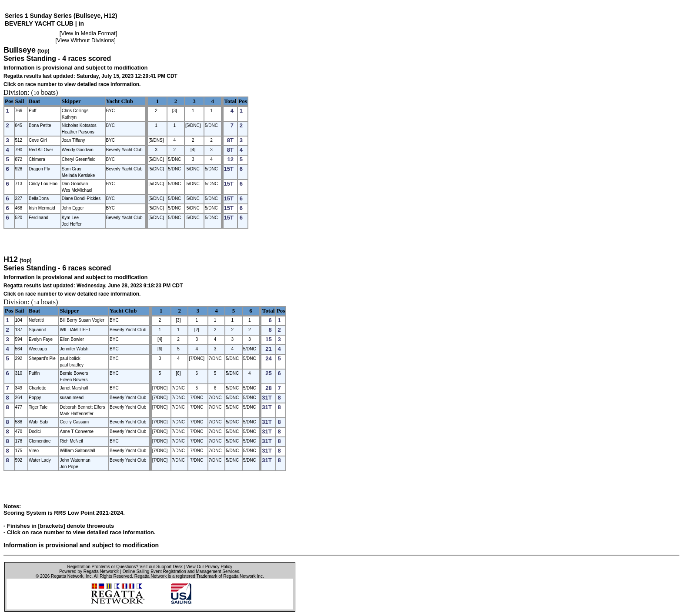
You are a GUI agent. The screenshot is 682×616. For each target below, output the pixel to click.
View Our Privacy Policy (209, 567)
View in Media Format (88, 33)
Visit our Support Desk (161, 567)
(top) (43, 51)
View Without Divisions (85, 40)
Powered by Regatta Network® (89, 571)
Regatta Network (67, 576)
